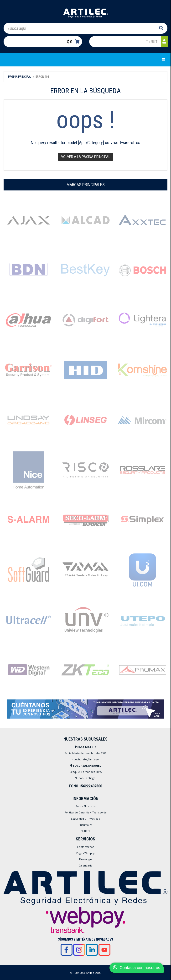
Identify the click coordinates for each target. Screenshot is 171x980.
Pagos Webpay (85, 853)
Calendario (86, 865)
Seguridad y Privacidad (86, 819)
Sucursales (85, 825)
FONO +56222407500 (86, 786)
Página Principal (20, 77)
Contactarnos (85, 847)
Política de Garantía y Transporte (85, 812)
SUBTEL (86, 831)
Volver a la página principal (86, 157)
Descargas (86, 859)
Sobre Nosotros (85, 806)
